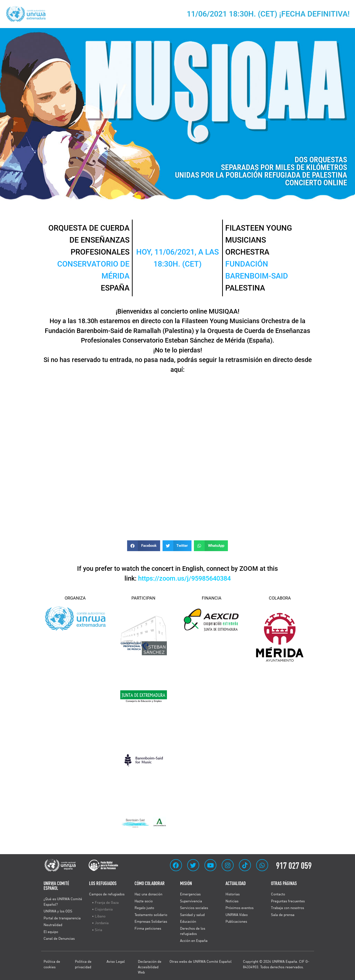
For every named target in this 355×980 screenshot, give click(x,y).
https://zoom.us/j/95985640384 (184, 578)
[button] (144, 546)
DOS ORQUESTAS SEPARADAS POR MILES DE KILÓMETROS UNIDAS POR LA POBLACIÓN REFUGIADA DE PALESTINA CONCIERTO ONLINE (261, 171)
